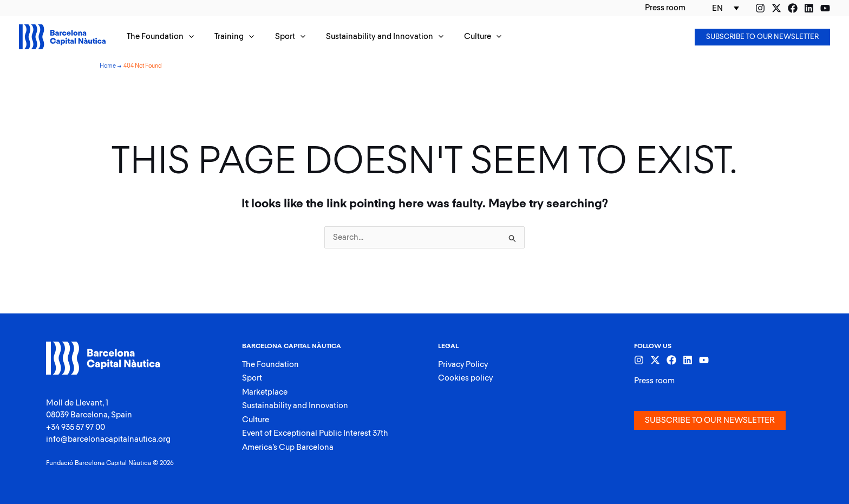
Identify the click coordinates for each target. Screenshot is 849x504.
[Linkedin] (809, 8)
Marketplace (265, 392)
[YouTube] (825, 8)
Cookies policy (466, 378)
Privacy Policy (464, 365)
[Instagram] (760, 8)
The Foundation (270, 365)
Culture (256, 420)
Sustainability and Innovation (296, 406)
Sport (252, 378)
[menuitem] (726, 8)
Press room (654, 381)
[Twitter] (776, 8)
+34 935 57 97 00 (76, 427)
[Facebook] (793, 8)
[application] (187, 37)
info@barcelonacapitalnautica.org (108, 439)
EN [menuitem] (717, 8)
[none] (726, 8)
